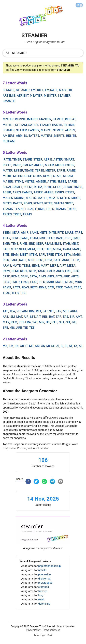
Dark (50, 635)
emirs (59, 192)
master (45, 119)
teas (6, 293)
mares (8, 198)
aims (42, 276)
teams (8, 209)
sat (35, 322)
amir (25, 233)
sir (72, 317)
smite (62, 181)
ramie (71, 170)
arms (7, 265)
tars (41, 271)
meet (24, 255)
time (15, 244)
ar (22, 346)
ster (59, 287)
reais (28, 203)
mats (59, 282)
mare (69, 233)
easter (34, 130)
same (34, 233)
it (26, 346)
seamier (64, 95)
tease (29, 170)
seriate (9, 90)
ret (39, 311)
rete (40, 249)
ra (17, 346)
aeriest (23, 95)
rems (15, 276)
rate (23, 260)
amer (51, 271)
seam (14, 255)
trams (61, 209)
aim (25, 311)
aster (58, 159)
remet (38, 203)
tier (48, 249)
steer (38, 159)
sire (32, 244)
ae (81, 346)
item (59, 255)
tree (50, 255)
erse (6, 276)
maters (47, 136)
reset (7, 165)
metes (65, 198)
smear (28, 165)
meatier (36, 95)
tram (67, 249)
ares (60, 271)
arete (39, 165)
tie (25, 328)
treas (72, 209)
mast (76, 249)
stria (37, 176)
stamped (44, 587)
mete (43, 233)
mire (31, 260)
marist (46, 130)
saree (72, 181)
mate (17, 265)
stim (33, 271)
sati (51, 287)
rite (60, 233)
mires (76, 198)
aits (59, 276)
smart (69, 159)
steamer (23, 90)
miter (19, 170)
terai (29, 209)
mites (7, 203)
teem (26, 265)
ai (58, 346)
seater (21, 130)
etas (34, 282)
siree (69, 203)
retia (38, 187)
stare (27, 159)
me (31, 346)
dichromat (44, 579)
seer (40, 244)
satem (59, 203)
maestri (65, 90)
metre (30, 181)
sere (15, 238)
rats (16, 287)
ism (12, 317)
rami (6, 271)
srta (33, 276)
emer (16, 282)
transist (43, 591)
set (32, 317)
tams (68, 287)
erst (76, 238)
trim (48, 260)
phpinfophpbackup (49, 566)
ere (5, 328)
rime (23, 244)
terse (39, 170)
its (48, 322)
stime (19, 181)
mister (8, 119)
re (53, 346)
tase (77, 287)
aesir (7, 192)
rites (48, 203)
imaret (33, 119)
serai (7, 187)
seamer (9, 130)
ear (59, 311)
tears (19, 209)
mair (50, 282)
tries (17, 214)
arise (28, 176)
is (66, 346)
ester (70, 165)
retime (69, 125)
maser (8, 181)
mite (52, 233)
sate (57, 260)
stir (14, 249)
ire (74, 322)
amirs (49, 192)
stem (33, 255)
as (43, 346)
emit (58, 244)
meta (71, 265)
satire (33, 125)
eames (27, 192)
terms (40, 209)
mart (45, 265)
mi (48, 346)
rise (43, 238)
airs (51, 276)
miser (49, 165)
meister (50, 95)
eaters (34, 136)
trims (27, 214)
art (5, 317)
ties (23, 293)
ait (39, 317)
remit (47, 176)
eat (45, 311)
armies (21, 136)
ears (6, 282)
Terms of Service (51, 630)
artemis (9, 95)
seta (67, 255)
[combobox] (43, 53)
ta (75, 346)
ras (55, 322)
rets (34, 287)
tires (50, 209)
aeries (70, 130)
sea (62, 322)
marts (31, 198)
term (75, 260)
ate (5, 311)
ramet (17, 187)
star (66, 244)
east (6, 249)
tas (66, 317)
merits (59, 136)
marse (19, 198)
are (19, 328)
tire (68, 238)
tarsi (61, 170)
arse (66, 260)
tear (51, 238)
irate (7, 159)
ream (49, 244)
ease (14, 260)
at (70, 346)
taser (38, 192)
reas (25, 287)
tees (15, 293)
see (52, 311)
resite (71, 136)
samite (58, 119)
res (45, 317)
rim (32, 311)
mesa (57, 249)
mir (42, 322)
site (6, 255)
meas (69, 282)
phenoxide (44, 574)
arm (73, 311)
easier (57, 125)
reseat (70, 119)
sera (24, 271)
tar (58, 317)
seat (23, 249)
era (28, 322)
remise (20, 119)
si (62, 346)
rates (18, 203)
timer (17, 159)
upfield (42, 570)
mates (42, 198)
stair (57, 176)
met (66, 311)
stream (21, 125)
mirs (78, 282)
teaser (45, 125)
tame (24, 238)
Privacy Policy (33, 630)
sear (16, 233)
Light (43, 635)
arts (75, 276)
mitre (7, 176)
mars (77, 255)
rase (60, 238)
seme (35, 265)
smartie (9, 101)
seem (7, 233)
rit (19, 311)
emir (6, 244)
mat (19, 317)
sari (42, 255)
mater (8, 170)
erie (68, 271)
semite (58, 130)
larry (41, 595)
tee (32, 328)
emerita (37, 90)
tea (12, 311)
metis (18, 176)
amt (79, 317)
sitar (68, 187)
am (37, 346)
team (34, 238)
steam (68, 176)
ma (5, 346)
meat (31, 249)
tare (78, 233)
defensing (44, 604)
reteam (9, 141)
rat (52, 317)
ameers (9, 136)
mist (75, 244)
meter (50, 170)
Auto (36, 635)
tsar (6, 238)
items (70, 192)
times (78, 187)
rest (40, 260)
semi (15, 271)
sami (25, 276)
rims (43, 287)
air (26, 317)
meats (54, 198)
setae (58, 187)
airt (63, 265)
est (21, 322)
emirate (51, 90)
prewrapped (45, 583)
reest (28, 187)
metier (8, 125)
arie (67, 276)
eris (76, 271)
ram (14, 322)
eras (25, 282)
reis (6, 260)
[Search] (47, 53)
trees (7, 214)
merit (60, 165)
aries (17, 192)
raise (17, 165)
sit (68, 322)
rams (7, 287)
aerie (48, 159)
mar (6, 322)
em (11, 346)
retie (48, 187)
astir (52, 181)
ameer (41, 181)
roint (41, 599)
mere (54, 265)
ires (42, 282)
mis (12, 328)
